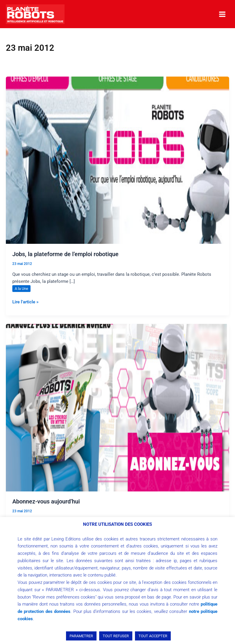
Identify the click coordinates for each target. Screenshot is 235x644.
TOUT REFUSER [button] (116, 636)
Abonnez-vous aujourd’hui (46, 501)
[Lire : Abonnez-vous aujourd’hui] (117, 407)
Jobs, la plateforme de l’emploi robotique (65, 254)
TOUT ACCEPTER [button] (153, 636)
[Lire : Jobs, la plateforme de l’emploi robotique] (117, 160)
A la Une (21, 289)
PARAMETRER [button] (81, 636)
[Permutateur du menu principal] (222, 14)
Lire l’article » (25, 301)
